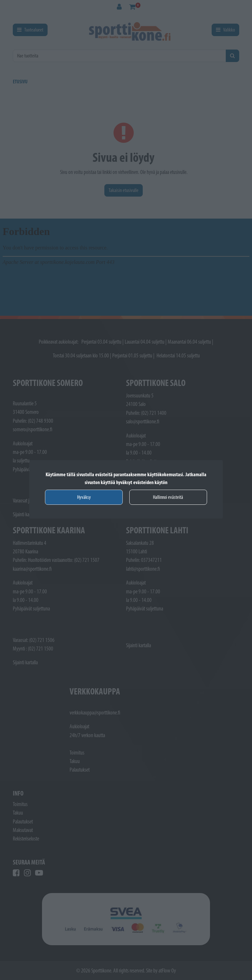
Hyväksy (84, 497)
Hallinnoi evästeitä (168, 497)
